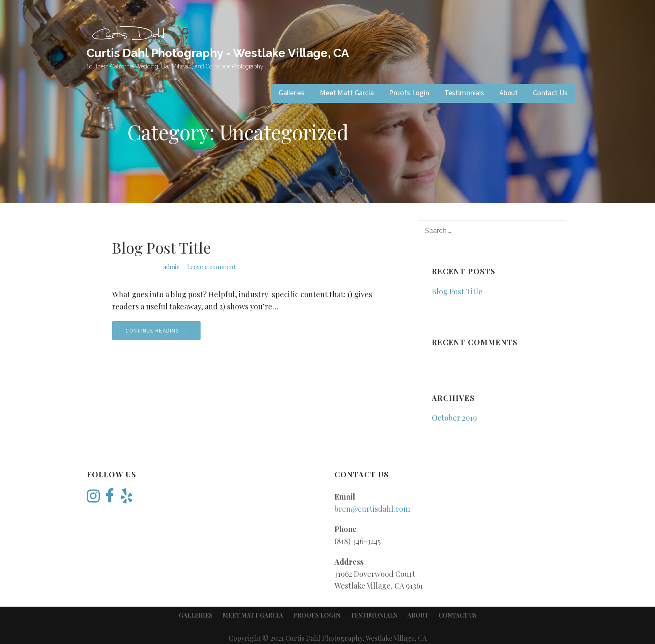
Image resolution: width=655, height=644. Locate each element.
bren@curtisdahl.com (372, 509)
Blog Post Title (162, 247)
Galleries (292, 93)
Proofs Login (409, 93)
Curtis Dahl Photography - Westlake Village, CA (218, 53)
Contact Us (550, 93)
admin (171, 267)
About (509, 93)
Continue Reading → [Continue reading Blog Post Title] (157, 331)
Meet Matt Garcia (347, 93)
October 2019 (454, 418)
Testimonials (464, 93)
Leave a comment (211, 267)
